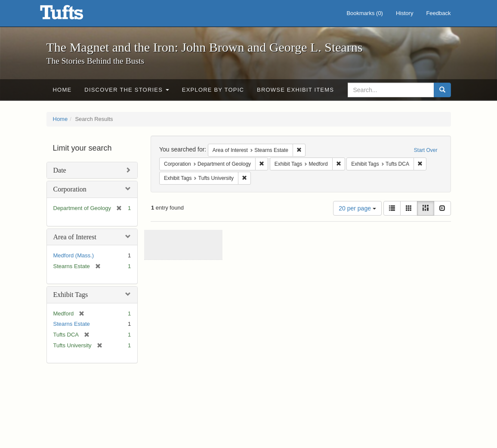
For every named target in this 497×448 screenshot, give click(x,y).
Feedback (438, 13)
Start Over (426, 150)
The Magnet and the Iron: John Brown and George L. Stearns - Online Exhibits (72, 15)
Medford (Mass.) (74, 255)
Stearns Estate (72, 324)
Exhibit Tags (71, 295)
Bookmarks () (365, 13)
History (404, 13)
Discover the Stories (127, 90)
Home (62, 90)
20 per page (357, 208)
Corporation (70, 189)
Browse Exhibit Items (295, 90)
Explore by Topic (213, 90)
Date (60, 170)
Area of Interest (75, 237)
